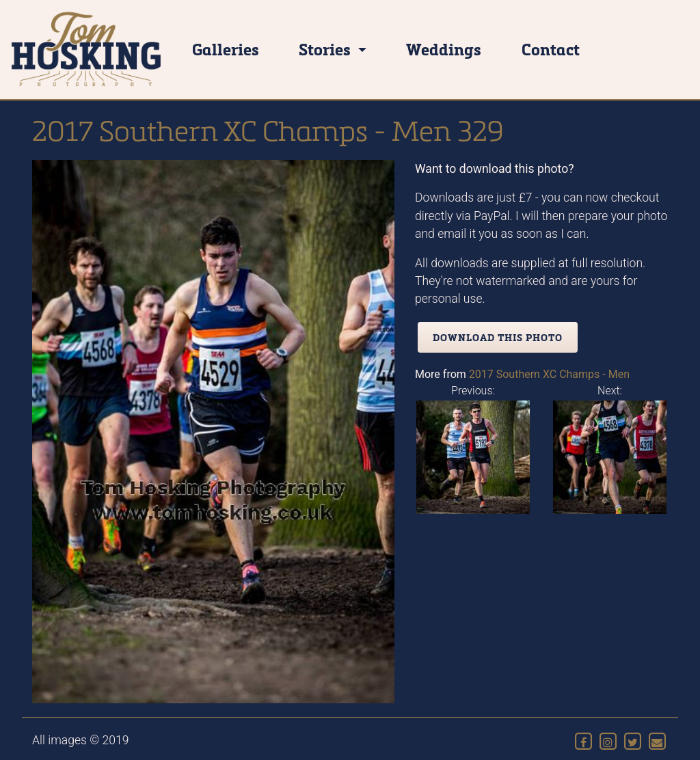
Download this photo (498, 337)
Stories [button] (326, 49)
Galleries (226, 49)
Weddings (444, 49)
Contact (551, 49)
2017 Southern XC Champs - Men (549, 374)
